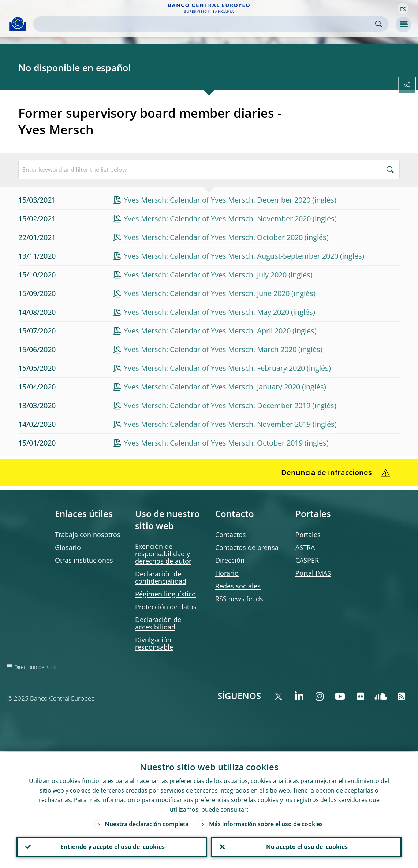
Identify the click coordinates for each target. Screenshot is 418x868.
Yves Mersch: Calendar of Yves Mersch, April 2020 (207, 331)
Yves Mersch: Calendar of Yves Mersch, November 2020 (217, 219)
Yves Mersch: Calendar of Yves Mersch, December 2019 (217, 405)
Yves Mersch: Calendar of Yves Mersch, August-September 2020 (231, 256)
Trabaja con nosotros (88, 535)
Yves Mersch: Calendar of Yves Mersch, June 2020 (207, 293)
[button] (403, 8)
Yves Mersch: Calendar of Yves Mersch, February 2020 (214, 368)
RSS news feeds (239, 599)
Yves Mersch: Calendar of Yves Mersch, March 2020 (210, 349)
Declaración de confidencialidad (161, 577)
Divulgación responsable (154, 643)
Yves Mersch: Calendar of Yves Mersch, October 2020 (213, 237)
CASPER (307, 560)
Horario (227, 573)
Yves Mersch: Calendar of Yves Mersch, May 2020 (206, 312)
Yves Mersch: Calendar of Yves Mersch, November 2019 (217, 424)
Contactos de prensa (247, 547)
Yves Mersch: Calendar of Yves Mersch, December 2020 (217, 200)
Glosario (68, 547)
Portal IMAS (313, 573)
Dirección (230, 560)
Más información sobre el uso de (266, 823)
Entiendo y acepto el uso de (112, 846)
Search (379, 24)
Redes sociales (238, 586)
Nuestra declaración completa (147, 823)
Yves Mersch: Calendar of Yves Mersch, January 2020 (212, 387)
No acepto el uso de (306, 846)
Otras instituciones (84, 560)
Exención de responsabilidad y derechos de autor (163, 554)
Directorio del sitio (35, 667)
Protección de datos (166, 607)
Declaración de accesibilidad (158, 623)
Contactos (231, 535)
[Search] (205, 24)
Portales (308, 535)
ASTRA (305, 547)
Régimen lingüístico (165, 594)
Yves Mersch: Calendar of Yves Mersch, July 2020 (205, 275)
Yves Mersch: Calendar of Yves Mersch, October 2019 (213, 443)
